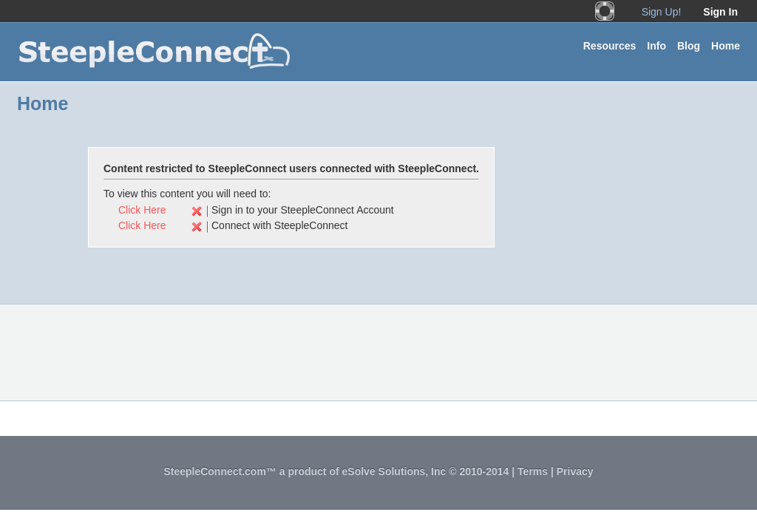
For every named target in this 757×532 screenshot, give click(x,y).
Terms (533, 471)
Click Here (142, 210)
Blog (689, 46)
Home (726, 46)
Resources (610, 46)
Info (656, 46)
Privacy (575, 471)
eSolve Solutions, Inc (394, 471)
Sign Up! (662, 12)
